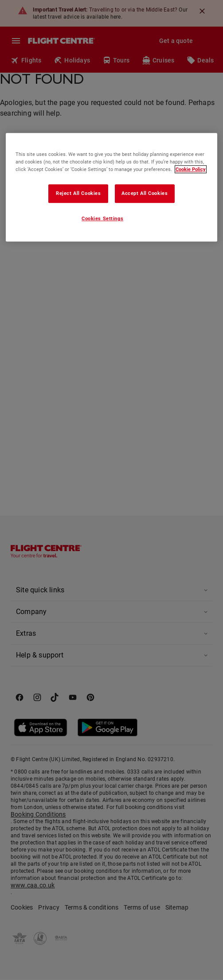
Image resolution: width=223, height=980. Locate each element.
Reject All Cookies (78, 193)
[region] (112, 187)
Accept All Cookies (145, 193)
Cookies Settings (102, 218)
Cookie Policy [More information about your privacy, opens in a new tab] (191, 169)
